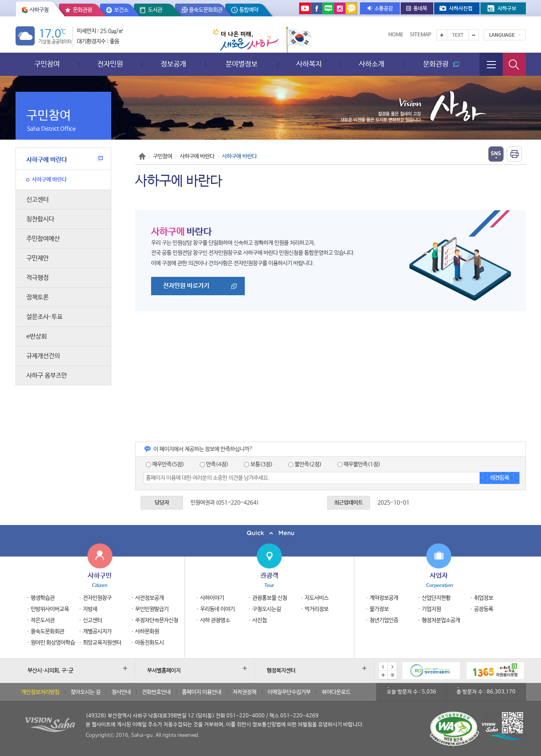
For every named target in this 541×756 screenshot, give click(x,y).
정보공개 (173, 64)
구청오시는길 (267, 609)
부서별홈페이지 (164, 671)
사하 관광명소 (215, 620)
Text (458, 36)
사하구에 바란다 (65, 160)
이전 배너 (383, 667)
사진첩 (260, 620)
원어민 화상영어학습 (53, 643)
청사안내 (121, 692)
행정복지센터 (281, 671)
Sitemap (421, 35)
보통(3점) (258, 464)
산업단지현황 (436, 598)
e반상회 (36, 337)
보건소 (121, 10)
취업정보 (484, 598)
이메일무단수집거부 (289, 692)
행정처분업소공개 (441, 620)
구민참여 (47, 64)
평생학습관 (43, 598)
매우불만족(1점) (359, 464)
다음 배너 (392, 667)
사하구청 (39, 10)
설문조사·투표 (44, 317)
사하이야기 (212, 598)
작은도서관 (43, 620)
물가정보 (379, 609)
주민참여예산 (43, 239)
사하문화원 (147, 632)
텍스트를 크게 (442, 35)
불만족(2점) (305, 464)
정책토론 (37, 297)
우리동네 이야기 (217, 609)
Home (396, 35)
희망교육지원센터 (102, 643)
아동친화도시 (150, 643)
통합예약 (249, 10)
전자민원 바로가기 (186, 286)
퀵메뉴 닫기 (270, 533)
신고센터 (37, 200)
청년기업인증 (384, 620)
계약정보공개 (384, 598)
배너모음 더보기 (383, 675)
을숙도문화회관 (206, 10)
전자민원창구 (97, 598)
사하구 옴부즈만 (47, 376)
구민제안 (37, 258)
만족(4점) (214, 464)
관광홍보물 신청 (270, 598)
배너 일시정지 (392, 675)
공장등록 (484, 609)
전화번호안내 (156, 692)
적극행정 (37, 278)
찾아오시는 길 (86, 692)
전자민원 (110, 64)
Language (502, 36)
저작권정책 (244, 692)
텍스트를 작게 (474, 35)
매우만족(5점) (165, 464)
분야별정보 (242, 64)
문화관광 (83, 10)
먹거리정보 (317, 609)
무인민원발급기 (152, 609)
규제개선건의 (43, 356)
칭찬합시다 (40, 219)
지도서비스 (317, 598)
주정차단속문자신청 (157, 620)
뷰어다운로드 (336, 692)
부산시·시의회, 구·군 (50, 671)
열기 (496, 154)
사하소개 (372, 64)
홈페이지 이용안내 (202, 692)
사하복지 (309, 64)
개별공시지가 (97, 632)
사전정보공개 (150, 598)
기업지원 (431, 609)
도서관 (155, 10)
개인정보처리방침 (40, 692)
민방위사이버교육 (50, 609)
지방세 (90, 609)
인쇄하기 (514, 154)
